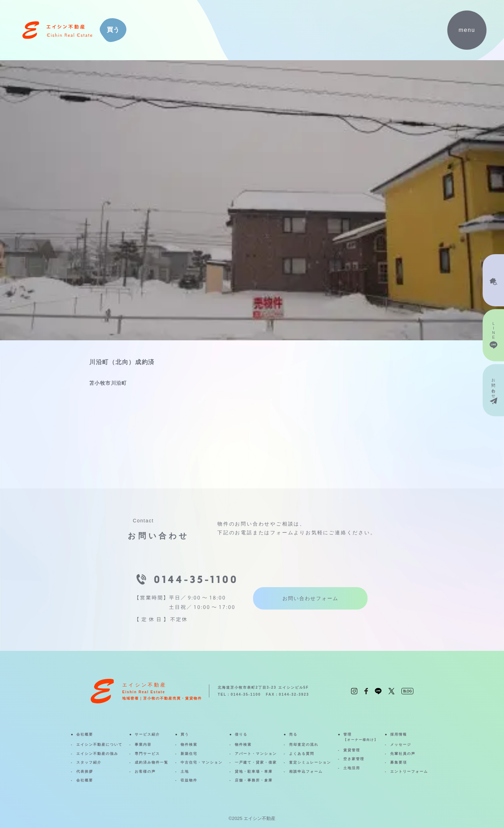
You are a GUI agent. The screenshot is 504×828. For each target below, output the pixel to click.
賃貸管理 (352, 750)
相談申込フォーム (306, 771)
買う (185, 734)
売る (293, 734)
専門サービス (147, 754)
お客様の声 (145, 771)
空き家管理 (354, 759)
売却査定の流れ (304, 744)
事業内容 (143, 744)
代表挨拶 (85, 771)
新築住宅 (189, 754)
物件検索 (189, 744)
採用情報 (399, 734)
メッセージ (401, 744)
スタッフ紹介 (89, 762)
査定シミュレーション (310, 762)
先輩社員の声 (403, 754)
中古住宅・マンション (202, 762)
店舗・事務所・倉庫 (254, 780)
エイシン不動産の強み (97, 754)
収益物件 (189, 780)
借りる (241, 734)
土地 (185, 771)
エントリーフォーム (409, 771)
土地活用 (352, 768)
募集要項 (399, 762)
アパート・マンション (256, 754)
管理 (361, 738)
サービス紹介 (147, 734)
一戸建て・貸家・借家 (256, 762)
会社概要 (85, 734)
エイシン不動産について (99, 744)
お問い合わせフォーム (310, 598)
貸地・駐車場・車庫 (254, 771)
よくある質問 (302, 754)
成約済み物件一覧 (152, 762)
